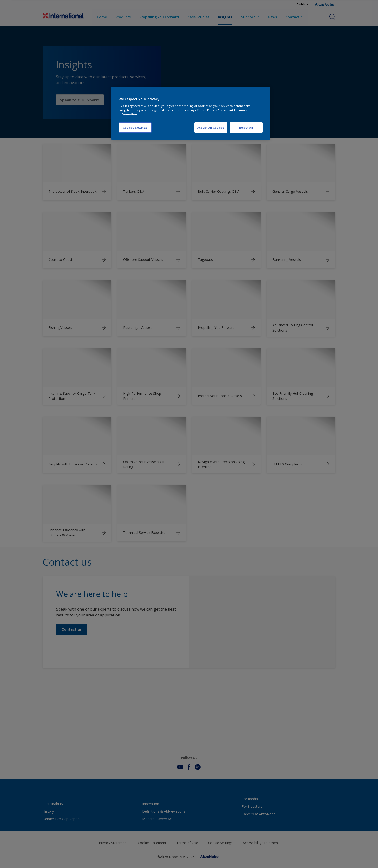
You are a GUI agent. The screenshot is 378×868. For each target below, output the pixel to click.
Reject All (246, 127)
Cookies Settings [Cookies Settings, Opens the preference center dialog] (135, 127)
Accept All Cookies (211, 127)
